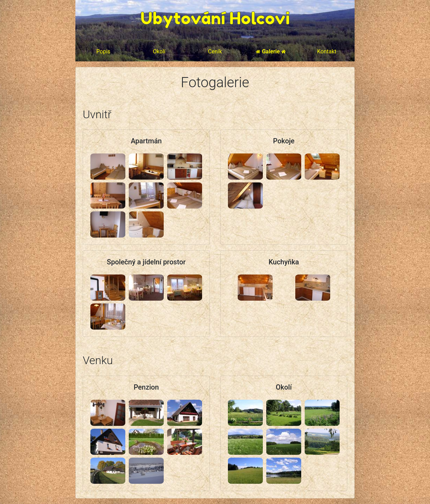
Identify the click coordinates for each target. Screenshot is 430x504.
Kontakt (327, 51)
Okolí (159, 51)
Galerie (271, 51)
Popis (103, 51)
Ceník (215, 51)
